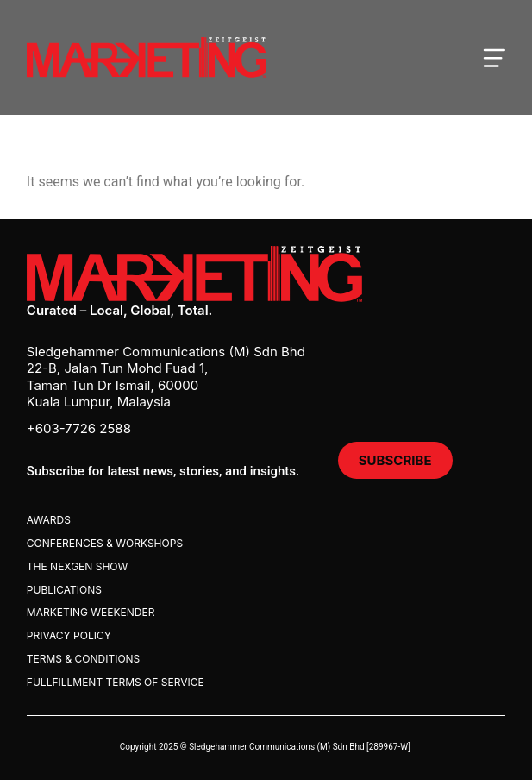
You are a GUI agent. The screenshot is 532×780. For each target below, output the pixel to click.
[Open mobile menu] (494, 58)
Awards (49, 520)
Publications (64, 590)
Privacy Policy (69, 635)
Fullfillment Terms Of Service (116, 682)
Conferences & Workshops (105, 543)
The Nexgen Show (77, 566)
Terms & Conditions (83, 659)
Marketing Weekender (91, 612)
